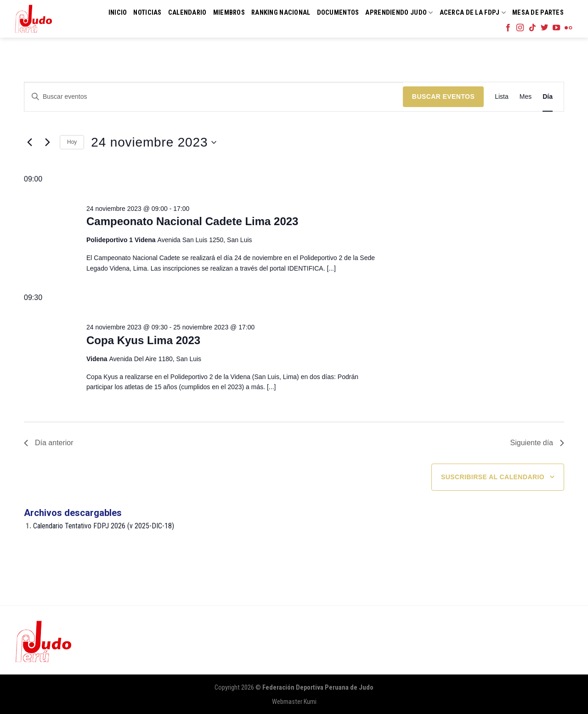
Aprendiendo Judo (399, 13)
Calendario (187, 13)
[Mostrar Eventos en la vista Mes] (526, 97)
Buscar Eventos (443, 96)
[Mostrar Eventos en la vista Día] (548, 97)
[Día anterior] (29, 142)
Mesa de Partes (538, 13)
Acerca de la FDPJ (473, 13)
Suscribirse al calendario (493, 477)
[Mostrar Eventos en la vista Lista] (502, 97)
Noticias (147, 13)
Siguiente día (537, 443)
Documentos (338, 13)
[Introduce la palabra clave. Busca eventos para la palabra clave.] (214, 97)
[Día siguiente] (47, 142)
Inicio (118, 13)
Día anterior (49, 443)
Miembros (229, 13)
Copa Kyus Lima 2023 (143, 340)
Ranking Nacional (281, 13)
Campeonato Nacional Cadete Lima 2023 (192, 221)
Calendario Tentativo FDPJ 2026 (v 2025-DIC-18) (104, 526)
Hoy (72, 142)
